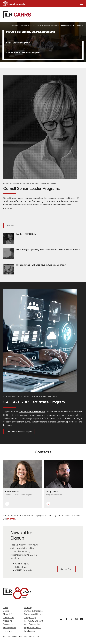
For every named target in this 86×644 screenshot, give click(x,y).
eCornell (11, 519)
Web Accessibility (32, 624)
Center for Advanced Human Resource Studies (39, 25)
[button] (19, 504)
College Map (30, 617)
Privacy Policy (9, 628)
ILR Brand (8, 631)
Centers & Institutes (33, 611)
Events (6, 611)
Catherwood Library (33, 614)
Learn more (10, 226)
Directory (28, 607)
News (6, 607)
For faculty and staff (33, 621)
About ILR (8, 614)
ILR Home (14, 25)
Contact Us (8, 624)
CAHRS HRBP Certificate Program (19, 431)
